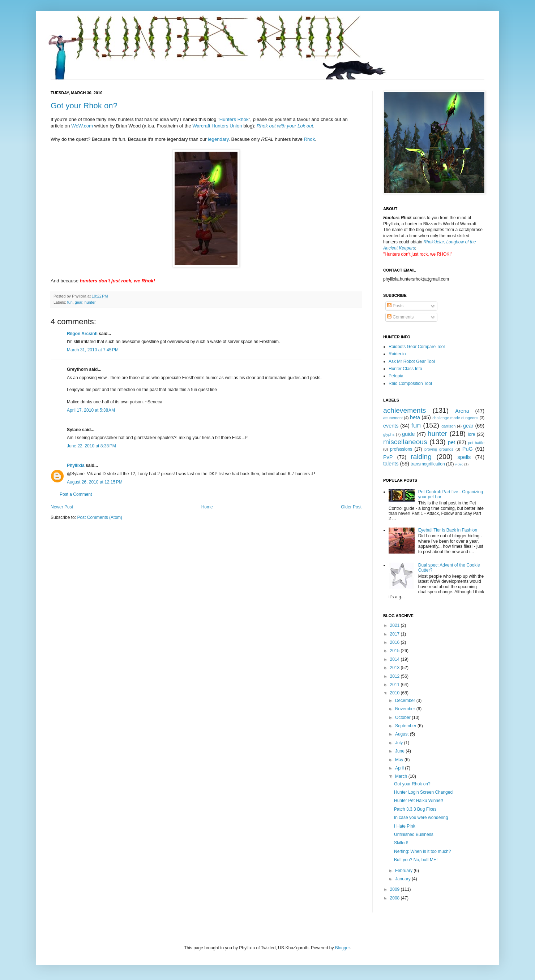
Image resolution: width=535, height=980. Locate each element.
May (400, 760)
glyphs (389, 434)
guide (408, 434)
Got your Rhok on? (84, 106)
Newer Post (62, 507)
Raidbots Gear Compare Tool (417, 347)
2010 (395, 693)
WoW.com (82, 126)
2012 (395, 676)
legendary (218, 139)
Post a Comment (76, 494)
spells (464, 457)
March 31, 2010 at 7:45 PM (93, 350)
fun (70, 302)
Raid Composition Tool (410, 383)
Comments (400, 317)
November (406, 709)
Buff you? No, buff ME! (416, 860)
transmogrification (428, 464)
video (459, 464)
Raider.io (397, 354)
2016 (395, 642)
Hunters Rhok (234, 119)
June (400, 751)
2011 (395, 685)
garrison (448, 426)
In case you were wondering (421, 818)
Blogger (343, 948)
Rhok (310, 139)
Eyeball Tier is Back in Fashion (448, 530)
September (406, 726)
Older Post (351, 507)
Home (207, 507)
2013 (395, 668)
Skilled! (401, 843)
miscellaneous (405, 442)
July (400, 743)
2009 (395, 889)
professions (401, 449)
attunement (393, 418)
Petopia (396, 376)
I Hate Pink (405, 826)
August (403, 734)
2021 (395, 625)
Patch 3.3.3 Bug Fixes (415, 809)
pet (451, 442)
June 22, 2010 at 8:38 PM (91, 446)
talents (391, 464)
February (404, 871)
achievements (405, 410)
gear (79, 302)
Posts (395, 306)
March (402, 776)
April (400, 768)
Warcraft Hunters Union (217, 126)
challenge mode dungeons (455, 418)
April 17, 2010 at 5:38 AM (91, 410)
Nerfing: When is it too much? (422, 851)
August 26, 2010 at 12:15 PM (95, 482)
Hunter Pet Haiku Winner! (419, 801)
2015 (395, 651)
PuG (468, 449)
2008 (395, 898)
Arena (462, 411)
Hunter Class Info (405, 369)
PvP (388, 457)
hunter (90, 302)
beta (415, 417)
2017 (395, 634)
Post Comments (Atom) (100, 517)
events (391, 426)
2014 (395, 659)
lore (471, 434)
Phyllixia (76, 465)
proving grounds (439, 449)
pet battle (476, 443)
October (403, 717)
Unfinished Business (414, 834)
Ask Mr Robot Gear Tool (412, 361)
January (403, 879)
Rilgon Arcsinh (82, 334)
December (406, 701)
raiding (421, 457)
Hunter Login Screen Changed (423, 792)
